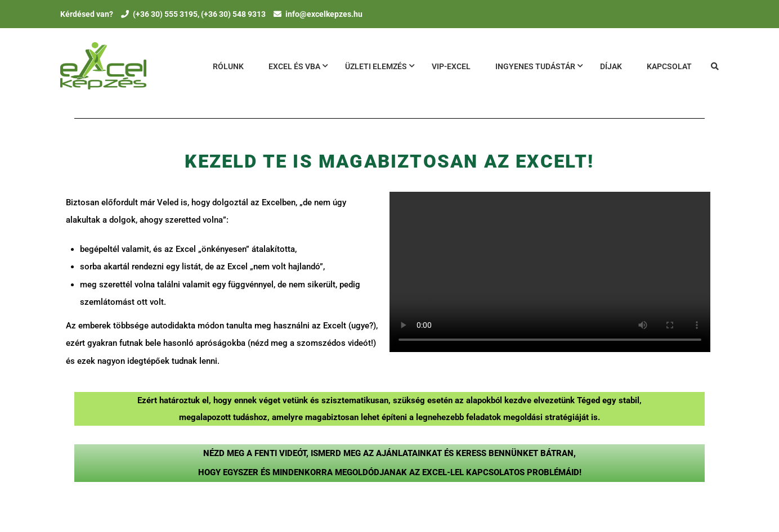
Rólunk (228, 66)
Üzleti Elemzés (376, 66)
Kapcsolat (669, 66)
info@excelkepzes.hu (324, 14)
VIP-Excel (451, 66)
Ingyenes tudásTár (535, 66)
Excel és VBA (294, 66)
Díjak (611, 66)
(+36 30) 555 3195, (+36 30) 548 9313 (199, 14)
